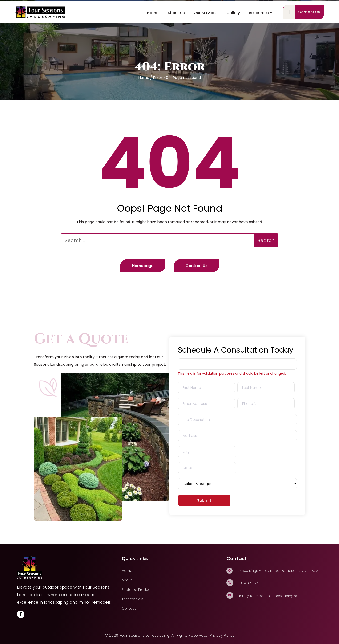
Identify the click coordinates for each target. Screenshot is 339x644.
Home (153, 30)
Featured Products (138, 589)
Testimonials (132, 599)
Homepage (143, 266)
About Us (176, 30)
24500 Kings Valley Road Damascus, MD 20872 (109, 9)
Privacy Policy (222, 635)
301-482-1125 (39, 9)
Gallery (233, 30)
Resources (259, 30)
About (127, 580)
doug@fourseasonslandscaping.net (268, 596)
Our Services (206, 30)
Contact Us (309, 29)
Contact (129, 608)
